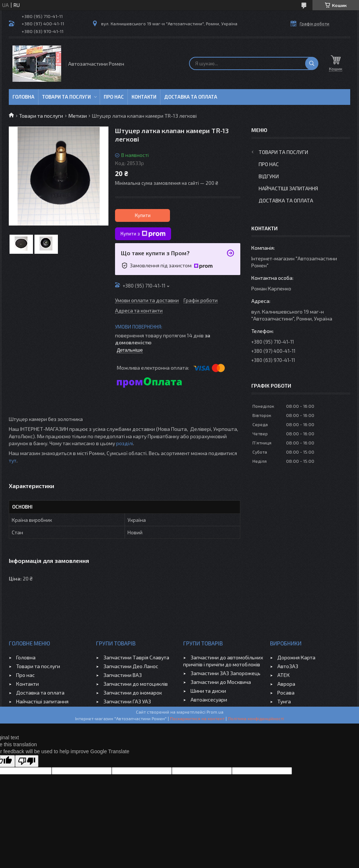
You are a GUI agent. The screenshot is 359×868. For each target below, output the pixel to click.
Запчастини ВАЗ (123, 675)
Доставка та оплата (191, 97)
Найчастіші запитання (288, 188)
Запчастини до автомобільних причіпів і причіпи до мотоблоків (223, 661)
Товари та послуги (66, 97)
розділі (125, 443)
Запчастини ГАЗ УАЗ (127, 701)
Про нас (114, 97)
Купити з (143, 234)
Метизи (78, 116)
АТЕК (284, 675)
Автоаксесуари (209, 699)
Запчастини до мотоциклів (136, 684)
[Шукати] (312, 63)
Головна (23, 97)
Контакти (144, 97)
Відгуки (269, 176)
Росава (286, 693)
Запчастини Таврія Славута (136, 657)
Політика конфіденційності (256, 718)
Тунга (284, 701)
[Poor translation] (27, 761)
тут (13, 460)
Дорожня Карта (296, 657)
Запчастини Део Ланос (131, 666)
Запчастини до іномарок (133, 693)
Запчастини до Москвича (221, 682)
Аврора (286, 684)
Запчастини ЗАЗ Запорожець (225, 673)
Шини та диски (208, 691)
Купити (143, 215)
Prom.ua (215, 712)
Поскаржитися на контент (197, 718)
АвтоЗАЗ (288, 666)
